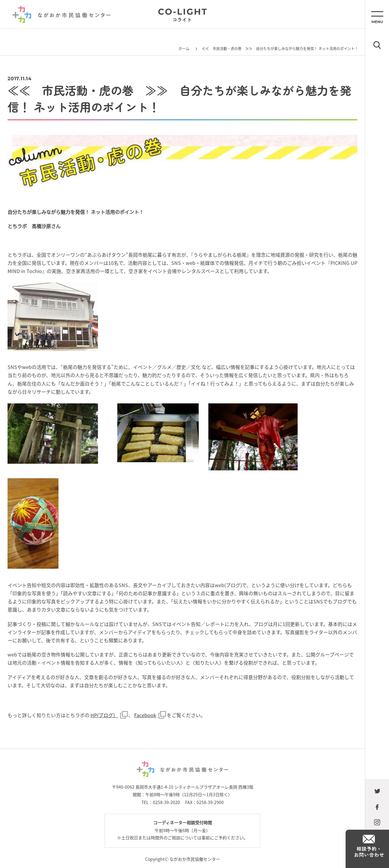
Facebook (145, 715)
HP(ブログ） (104, 715)
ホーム (184, 48)
